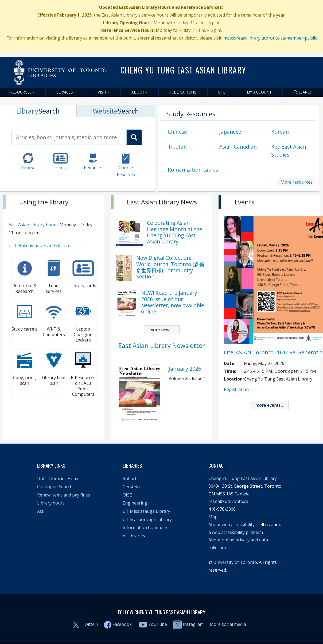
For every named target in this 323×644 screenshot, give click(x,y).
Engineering (135, 503)
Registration (236, 389)
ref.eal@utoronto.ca (228, 501)
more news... (162, 330)
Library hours (51, 503)
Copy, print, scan (25, 380)
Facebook (122, 624)
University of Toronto (235, 562)
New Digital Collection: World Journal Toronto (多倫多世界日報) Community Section (170, 267)
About (138, 92)
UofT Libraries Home (58, 479)
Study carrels (24, 329)
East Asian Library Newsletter (162, 345)
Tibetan (177, 147)
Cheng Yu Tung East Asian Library (243, 478)
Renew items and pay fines (64, 495)
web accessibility (238, 525)
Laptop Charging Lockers (83, 334)
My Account (260, 92)
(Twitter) (89, 624)
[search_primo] (134, 137)
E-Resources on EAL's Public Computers (83, 386)
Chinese (177, 132)
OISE (127, 495)
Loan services (54, 288)
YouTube (158, 624)
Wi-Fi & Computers (54, 332)
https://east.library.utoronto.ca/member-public (270, 38)
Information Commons (145, 527)
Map (213, 517)
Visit (102, 92)
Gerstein (131, 487)
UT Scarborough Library (147, 519)
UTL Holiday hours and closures (41, 246)
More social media (228, 624)
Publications (183, 92)
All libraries (134, 536)
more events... (269, 405)
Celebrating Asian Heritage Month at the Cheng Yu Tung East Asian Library (175, 232)
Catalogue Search (55, 487)
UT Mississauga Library (146, 511)
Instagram (188, 624)
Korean (280, 132)
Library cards (83, 286)
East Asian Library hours (33, 225)
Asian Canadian (238, 147)
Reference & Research (24, 288)
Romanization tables (193, 170)
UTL (222, 92)
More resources (297, 182)
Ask (41, 511)
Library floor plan (54, 380)
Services (65, 92)
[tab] (116, 111)
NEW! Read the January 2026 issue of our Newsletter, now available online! (173, 302)
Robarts (131, 479)
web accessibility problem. (238, 532)
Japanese (230, 132)
